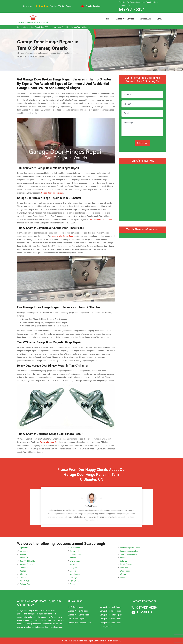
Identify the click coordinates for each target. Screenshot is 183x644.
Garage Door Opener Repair (79, 623)
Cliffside (23, 578)
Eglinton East (25, 584)
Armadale (24, 551)
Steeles (123, 558)
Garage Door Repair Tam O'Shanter (39, 27)
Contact (160, 19)
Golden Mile (75, 548)
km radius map (142, 192)
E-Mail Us (145, 612)
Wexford (124, 574)
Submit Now (142, 143)
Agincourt (24, 548)
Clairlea (23, 571)
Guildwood (74, 551)
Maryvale (74, 568)
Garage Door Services (125, 19)
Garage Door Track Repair (110, 607)
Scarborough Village (128, 554)
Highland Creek (76, 554)
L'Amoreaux (75, 561)
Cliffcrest (23, 574)
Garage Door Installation (78, 611)
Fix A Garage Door (75, 607)
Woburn (123, 578)
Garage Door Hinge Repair (111, 611)
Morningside (75, 574)
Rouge (72, 584)
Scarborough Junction (129, 551)
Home (108, 19)
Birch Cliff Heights (27, 561)
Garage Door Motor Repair (111, 615)
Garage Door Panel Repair (110, 619)
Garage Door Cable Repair (110, 623)
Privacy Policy (106, 627)
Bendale (23, 554)
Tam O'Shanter (126, 564)
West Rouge (125, 571)
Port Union (74, 581)
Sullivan (123, 561)
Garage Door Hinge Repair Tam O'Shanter (73, 27)
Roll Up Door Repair (76, 619)
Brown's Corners (26, 564)
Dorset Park (24, 581)
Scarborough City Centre (130, 548)
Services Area (145, 19)
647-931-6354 (132, 9)
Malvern (73, 564)
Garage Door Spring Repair (79, 615)
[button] (84, 498)
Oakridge (73, 578)
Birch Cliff (24, 558)
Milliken (73, 571)
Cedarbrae (24, 568)
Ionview (73, 558)
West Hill (124, 568)
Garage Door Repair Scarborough (91, 641)
